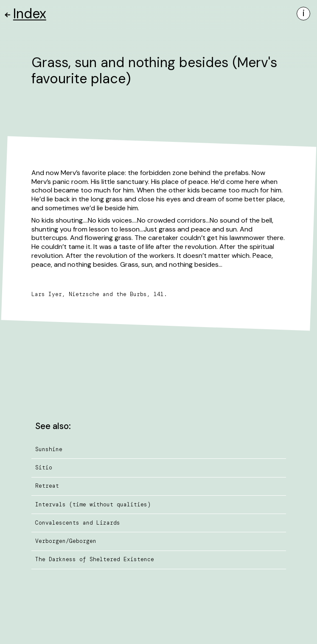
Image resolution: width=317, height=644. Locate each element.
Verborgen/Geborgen (66, 541)
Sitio (44, 467)
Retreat (47, 486)
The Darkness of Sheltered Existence (95, 559)
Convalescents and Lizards (78, 523)
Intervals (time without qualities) (93, 504)
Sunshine (49, 449)
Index (26, 14)
